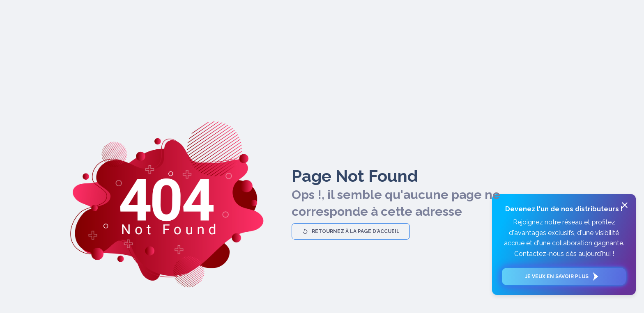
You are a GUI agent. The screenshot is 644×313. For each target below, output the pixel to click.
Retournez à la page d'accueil (351, 231)
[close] (625, 205)
